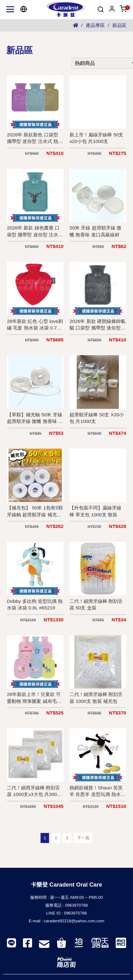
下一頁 (83, 838)
